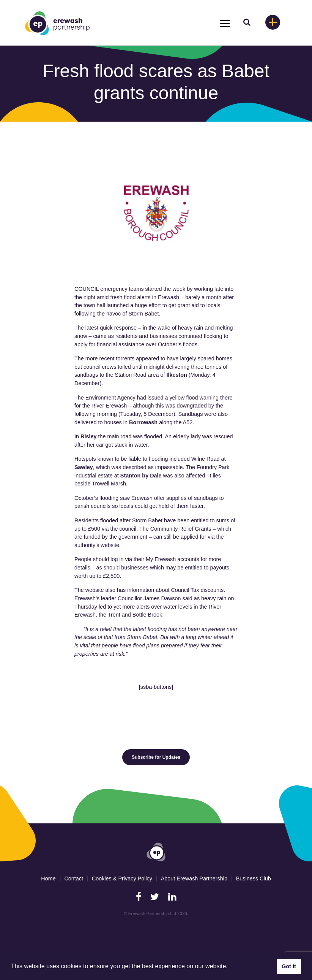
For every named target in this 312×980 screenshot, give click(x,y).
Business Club (254, 879)
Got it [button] (289, 966)
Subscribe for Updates (156, 757)
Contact (74, 879)
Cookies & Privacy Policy (122, 879)
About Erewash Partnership (194, 879)
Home (48, 879)
